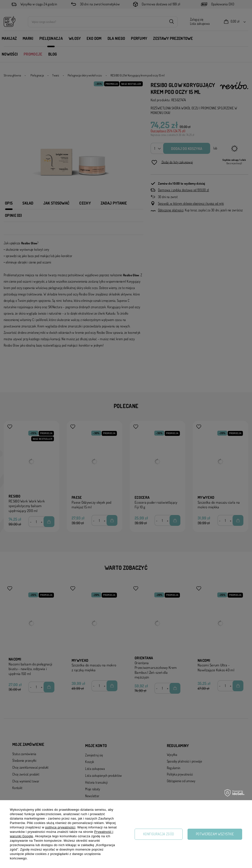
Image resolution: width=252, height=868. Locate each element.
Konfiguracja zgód (159, 834)
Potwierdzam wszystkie (215, 834)
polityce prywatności (60, 827)
